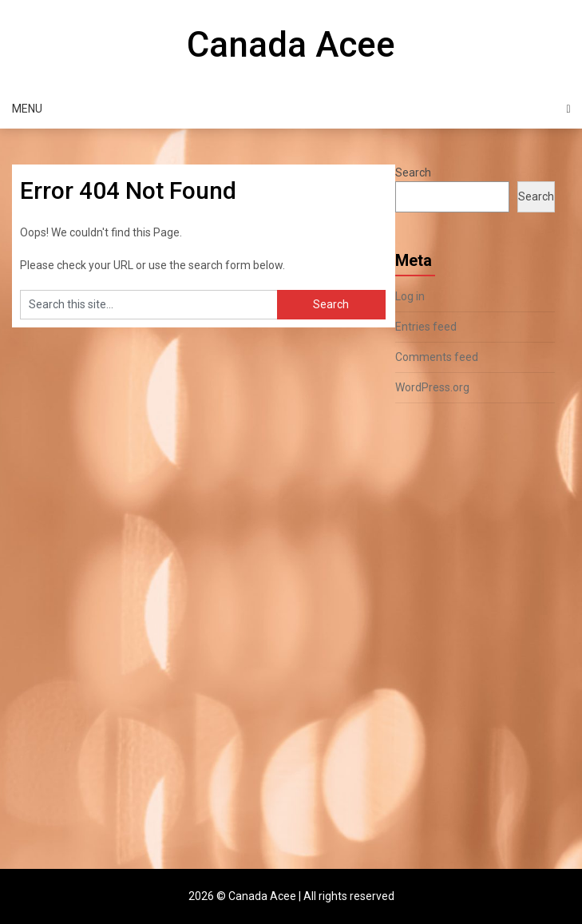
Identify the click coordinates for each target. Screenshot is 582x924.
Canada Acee (291, 45)
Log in (410, 296)
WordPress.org (432, 387)
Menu (27, 109)
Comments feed (437, 357)
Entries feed (426, 327)
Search (413, 173)
